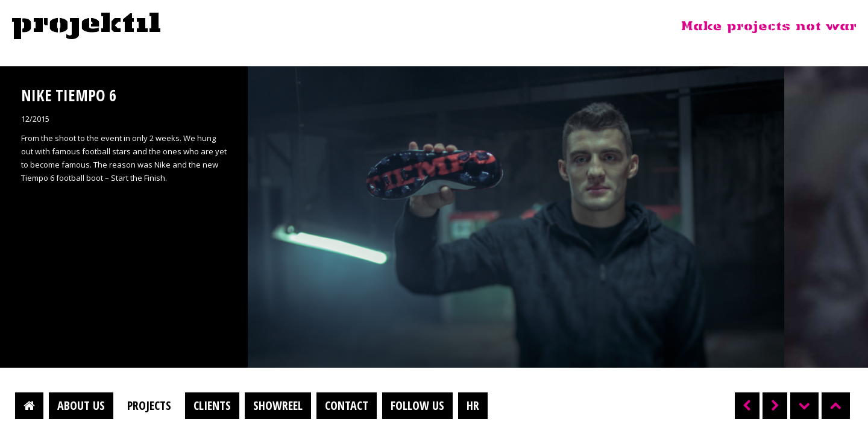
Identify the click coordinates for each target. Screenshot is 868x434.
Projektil (86, 27)
